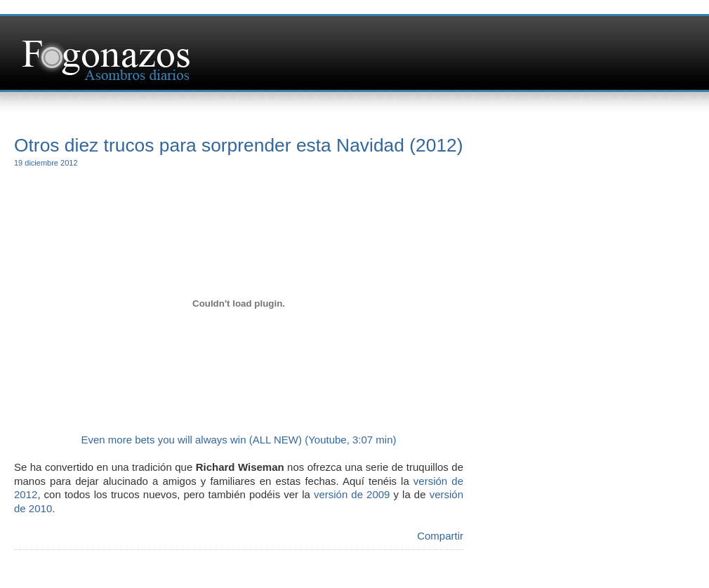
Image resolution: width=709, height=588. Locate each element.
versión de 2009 (352, 494)
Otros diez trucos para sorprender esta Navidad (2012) (239, 145)
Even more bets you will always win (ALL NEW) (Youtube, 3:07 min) (238, 440)
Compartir (440, 536)
